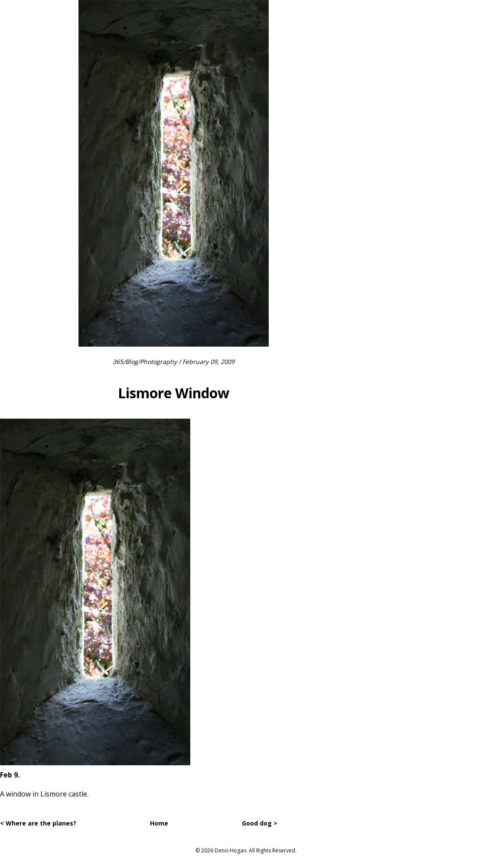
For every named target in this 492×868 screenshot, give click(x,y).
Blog (132, 362)
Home (159, 823)
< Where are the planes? (38, 823)
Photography (158, 362)
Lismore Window (174, 393)
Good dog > (260, 823)
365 (118, 362)
